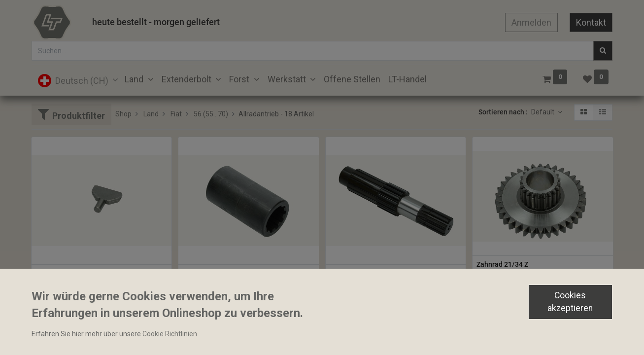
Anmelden (531, 22)
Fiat (176, 114)
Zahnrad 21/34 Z (502, 264)
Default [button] (543, 112)
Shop (123, 114)
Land (151, 114)
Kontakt (591, 22)
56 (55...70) (211, 114)
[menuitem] (352, 79)
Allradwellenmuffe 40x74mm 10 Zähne (243, 273)
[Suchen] (603, 51)
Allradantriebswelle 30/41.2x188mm (387, 273)
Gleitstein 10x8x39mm (71, 273)
